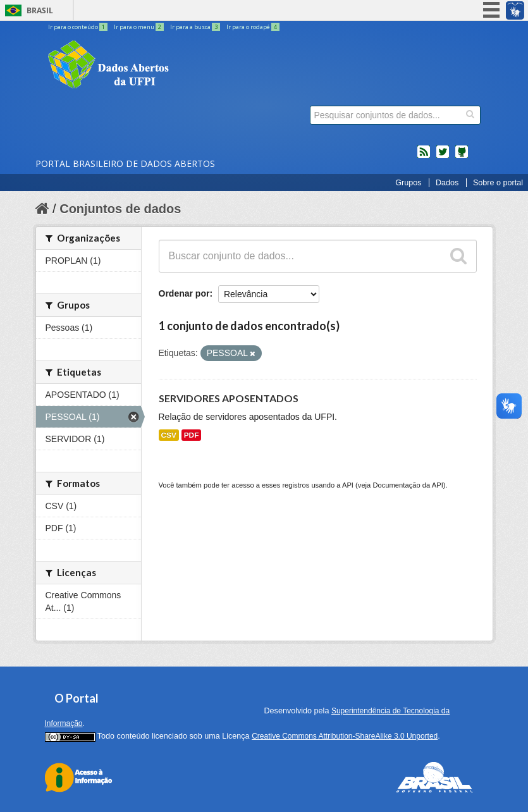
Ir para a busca (196, 27)
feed (424, 157)
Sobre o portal (498, 183)
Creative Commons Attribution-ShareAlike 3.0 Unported (345, 736)
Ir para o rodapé (253, 27)
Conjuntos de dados (120, 209)
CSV (169, 435)
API (348, 485)
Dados (447, 183)
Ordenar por (184, 293)
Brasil (40, 10)
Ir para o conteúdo (78, 27)
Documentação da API (408, 485)
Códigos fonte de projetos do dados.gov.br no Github (462, 157)
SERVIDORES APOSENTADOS (229, 398)
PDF (192, 435)
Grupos (408, 183)
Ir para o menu (139, 27)
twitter (443, 157)
